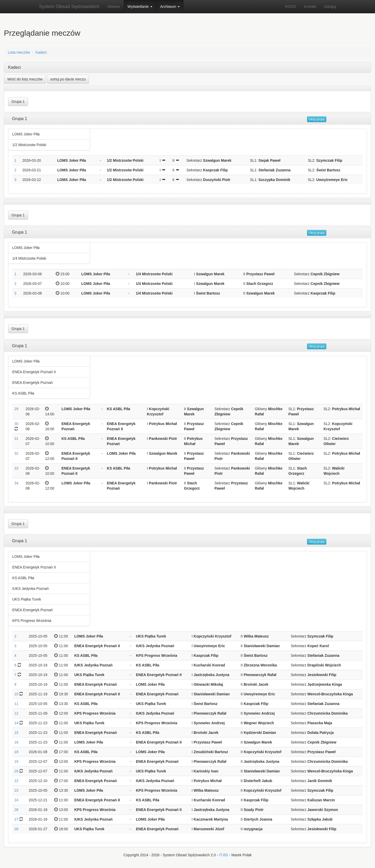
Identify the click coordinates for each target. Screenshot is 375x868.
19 (16, 761)
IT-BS (224, 855)
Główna (113, 7)
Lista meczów (19, 52)
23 (16, 790)
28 (16, 829)
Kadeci (41, 52)
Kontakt (310, 7)
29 (16, 409)
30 (16, 424)
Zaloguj (330, 7)
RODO (291, 7)
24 (16, 800)
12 (16, 713)
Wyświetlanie (140, 7)
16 (16, 742)
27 (16, 819)
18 (16, 752)
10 (16, 694)
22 (16, 781)
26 (16, 810)
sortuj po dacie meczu (68, 79)
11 (16, 704)
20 (16, 771)
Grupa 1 (18, 102)
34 (16, 483)
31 (16, 439)
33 (16, 468)
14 (16, 723)
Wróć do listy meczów (25, 79)
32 (16, 453)
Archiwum (170, 7)
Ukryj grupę (317, 119)
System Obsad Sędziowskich (69, 7)
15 (16, 733)
